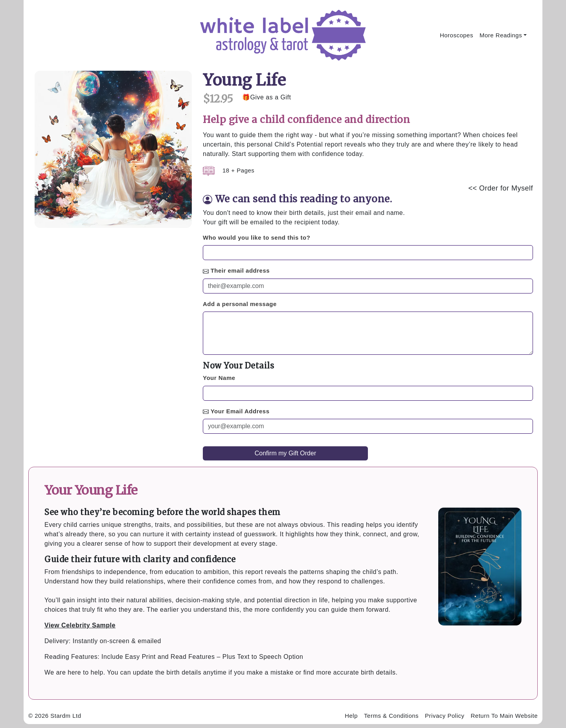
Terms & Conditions (391, 716)
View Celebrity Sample (80, 625)
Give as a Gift (271, 97)
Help (351, 716)
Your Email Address (240, 411)
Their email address (240, 270)
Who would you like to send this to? (256, 237)
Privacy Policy (445, 716)
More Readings (501, 35)
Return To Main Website (504, 716)
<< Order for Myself (501, 188)
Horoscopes (457, 35)
